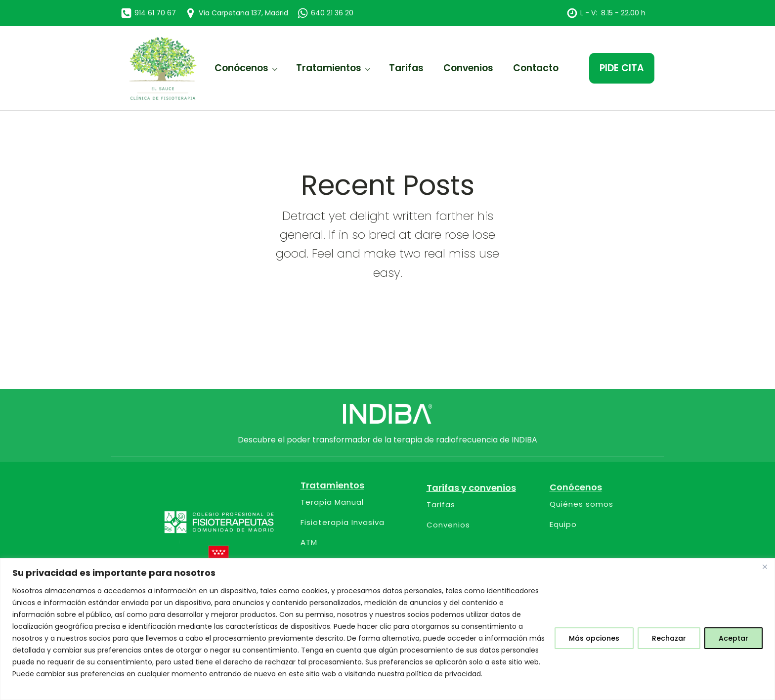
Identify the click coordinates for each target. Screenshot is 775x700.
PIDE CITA (622, 68)
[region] (387, 629)
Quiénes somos (581, 504)
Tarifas (406, 68)
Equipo (563, 525)
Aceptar (733, 638)
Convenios (468, 68)
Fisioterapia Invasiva (343, 523)
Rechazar (669, 638)
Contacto (536, 68)
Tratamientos (329, 68)
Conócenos (241, 68)
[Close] (765, 567)
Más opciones (594, 638)
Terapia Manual (332, 503)
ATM (309, 543)
